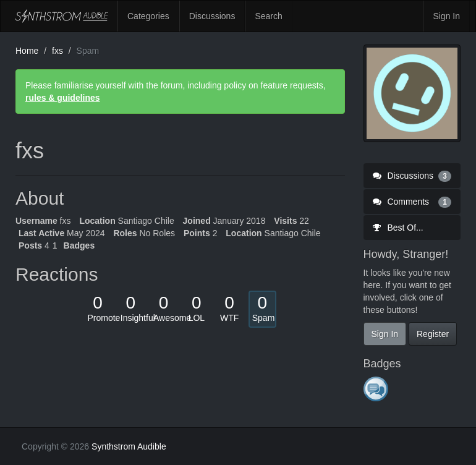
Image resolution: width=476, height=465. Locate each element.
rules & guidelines (63, 98)
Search (268, 16)
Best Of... (398, 228)
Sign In (446, 16)
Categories (148, 16)
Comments (412, 202)
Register (433, 334)
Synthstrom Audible (62, 16)
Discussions (212, 16)
